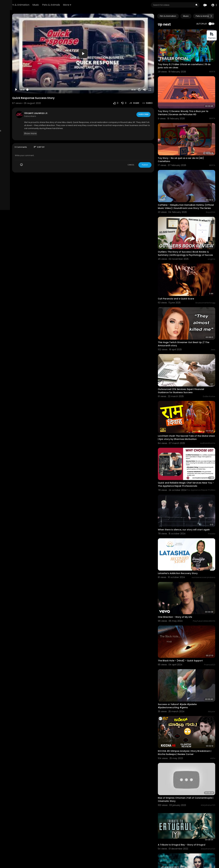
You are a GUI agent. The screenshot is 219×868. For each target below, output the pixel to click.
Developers (10, 125)
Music (74, 5)
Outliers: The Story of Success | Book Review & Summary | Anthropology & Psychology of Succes (188, 229)
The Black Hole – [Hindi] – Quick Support (190, 592)
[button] (213, 5)
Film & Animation (57, 5)
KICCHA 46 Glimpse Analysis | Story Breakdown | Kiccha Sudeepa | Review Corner (189, 674)
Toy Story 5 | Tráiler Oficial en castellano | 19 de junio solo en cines (191, 60)
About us (8, 121)
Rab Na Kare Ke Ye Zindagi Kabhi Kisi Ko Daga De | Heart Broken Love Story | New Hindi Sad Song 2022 (190, 838)
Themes (212, 36)
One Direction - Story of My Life (185, 554)
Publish (155, 152)
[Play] (49, 77)
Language (22, 125)
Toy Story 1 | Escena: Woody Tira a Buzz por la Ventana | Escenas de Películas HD (191, 102)
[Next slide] (211, 16)
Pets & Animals (89, 5)
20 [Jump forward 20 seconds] (149, 77)
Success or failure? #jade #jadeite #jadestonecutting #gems (187, 631)
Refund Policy (10, 114)
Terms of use (10, 118)
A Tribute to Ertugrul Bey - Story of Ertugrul (191, 755)
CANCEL (141, 152)
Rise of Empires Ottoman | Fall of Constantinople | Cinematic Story (186, 715)
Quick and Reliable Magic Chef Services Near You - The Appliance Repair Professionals (189, 435)
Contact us (19, 121)
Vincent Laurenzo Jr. (69, 100)
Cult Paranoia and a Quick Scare (186, 268)
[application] (104, 47)
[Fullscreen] (160, 77)
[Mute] (154, 77)
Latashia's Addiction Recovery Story (187, 515)
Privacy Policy (25, 118)
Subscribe (153, 101)
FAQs (21, 114)
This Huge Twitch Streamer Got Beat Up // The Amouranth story (191, 308)
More (105, 5)
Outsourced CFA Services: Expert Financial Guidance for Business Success (191, 349)
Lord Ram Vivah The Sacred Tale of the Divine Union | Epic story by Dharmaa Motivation (189, 392)
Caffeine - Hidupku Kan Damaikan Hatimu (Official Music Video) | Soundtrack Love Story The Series (191, 186)
